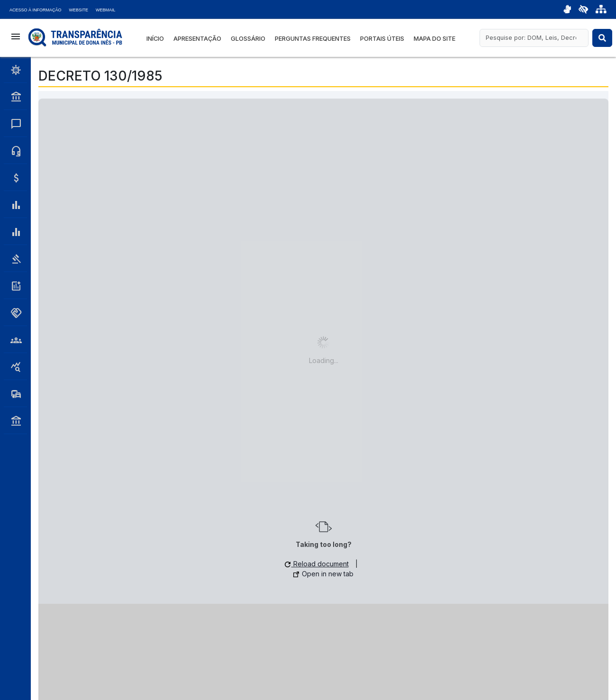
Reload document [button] (317, 564)
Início (155, 39)
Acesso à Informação (36, 10)
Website (79, 10)
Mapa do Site (435, 39)
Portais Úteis (382, 39)
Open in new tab (323, 574)
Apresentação (197, 39)
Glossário (248, 39)
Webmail (106, 10)
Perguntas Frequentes (313, 39)
